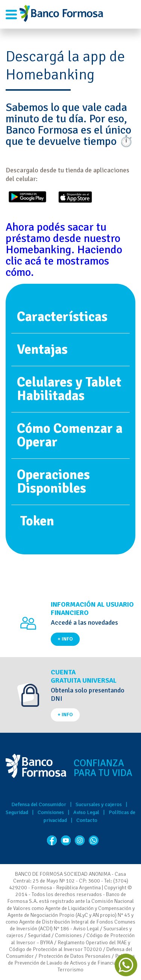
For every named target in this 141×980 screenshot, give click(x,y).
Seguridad (17, 812)
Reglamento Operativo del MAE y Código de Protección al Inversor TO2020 (70, 946)
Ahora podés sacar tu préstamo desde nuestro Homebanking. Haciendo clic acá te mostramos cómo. (64, 250)
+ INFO (65, 639)
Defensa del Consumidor (39, 804)
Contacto (87, 820)
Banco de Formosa (61, 14)
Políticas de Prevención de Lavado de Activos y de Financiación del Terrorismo (72, 963)
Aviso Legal (86, 812)
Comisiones (51, 812)
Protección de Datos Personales (74, 956)
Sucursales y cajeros (99, 804)
